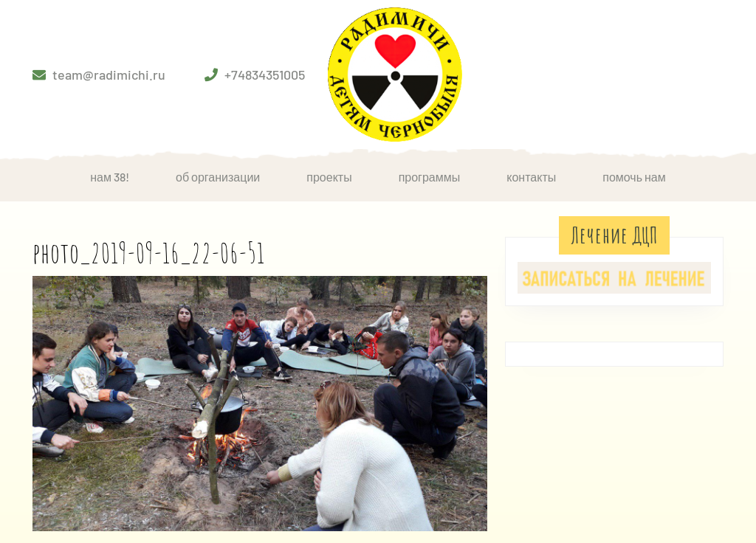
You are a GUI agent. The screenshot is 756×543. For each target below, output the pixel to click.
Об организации (218, 177)
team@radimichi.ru (109, 75)
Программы (430, 177)
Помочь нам (634, 177)
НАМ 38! (110, 177)
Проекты (329, 177)
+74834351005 (265, 75)
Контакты (531, 177)
